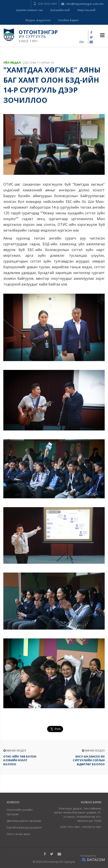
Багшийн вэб (60, 10)
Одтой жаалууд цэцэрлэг (24, 827)
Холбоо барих (68, 20)
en (82, 42)
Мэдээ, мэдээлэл (38, 20)
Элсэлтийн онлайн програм (20, 812)
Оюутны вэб (86, 10)
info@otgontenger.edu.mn (82, 4)
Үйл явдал (12, 63)
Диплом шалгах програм (24, 821)
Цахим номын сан (30, 10)
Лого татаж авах (18, 834)
